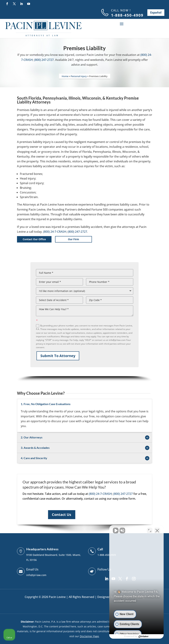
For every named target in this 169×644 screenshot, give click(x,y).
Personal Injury (79, 76)
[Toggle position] (150, 530)
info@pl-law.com (36, 575)
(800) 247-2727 (44, 60)
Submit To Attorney (58, 356)
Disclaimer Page (89, 636)
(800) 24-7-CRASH (55, 232)
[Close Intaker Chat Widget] (157, 530)
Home (65, 76)
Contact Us (62, 515)
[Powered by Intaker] (139, 637)
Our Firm (74, 239)
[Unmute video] (106, 530)
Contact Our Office (34, 239)
